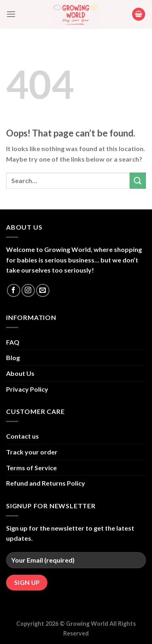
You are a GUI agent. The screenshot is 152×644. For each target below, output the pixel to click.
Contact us (22, 436)
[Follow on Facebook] (14, 291)
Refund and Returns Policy (46, 483)
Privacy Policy (27, 389)
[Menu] (11, 14)
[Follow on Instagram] (28, 291)
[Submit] (138, 180)
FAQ (13, 342)
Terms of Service (31, 468)
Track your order (32, 452)
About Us (20, 373)
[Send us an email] (43, 291)
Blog (13, 357)
